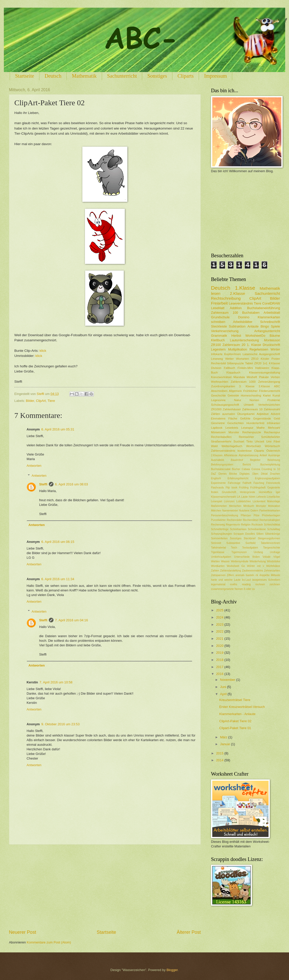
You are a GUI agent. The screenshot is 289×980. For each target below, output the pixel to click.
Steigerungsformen (269, 538)
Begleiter (255, 460)
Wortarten (243, 359)
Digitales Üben (249, 474)
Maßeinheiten (219, 506)
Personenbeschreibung (225, 515)
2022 (220, 631)
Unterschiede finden (247, 557)
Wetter (229, 359)
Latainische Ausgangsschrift (261, 354)
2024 (220, 617)
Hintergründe (248, 492)
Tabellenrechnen (270, 543)
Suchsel (239, 441)
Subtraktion (237, 326)
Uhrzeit (259, 441)
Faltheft (247, 483)
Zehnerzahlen (272, 571)
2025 (220, 610)
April (224, 694)
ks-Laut (247, 580)
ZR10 (255, 359)
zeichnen (275, 584)
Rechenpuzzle (252, 432)
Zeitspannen (218, 575)
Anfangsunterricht (267, 331)
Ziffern (231, 575)
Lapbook (217, 428)
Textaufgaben (250, 548)
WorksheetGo (255, 336)
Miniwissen (218, 432)
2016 (220, 674)
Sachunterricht (122, 76)
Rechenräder (235, 520)
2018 (220, 660)
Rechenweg (218, 525)
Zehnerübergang (269, 382)
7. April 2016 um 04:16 (71, 620)
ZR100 (216, 345)
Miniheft (252, 377)
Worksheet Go (236, 566)
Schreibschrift (270, 322)
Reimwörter (246, 437)
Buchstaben (251, 313)
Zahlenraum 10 (252, 409)
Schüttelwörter (271, 437)
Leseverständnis (241, 303)
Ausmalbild (217, 460)
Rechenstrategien (270, 520)
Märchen (216, 511)
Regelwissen (259, 349)
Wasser (225, 561)
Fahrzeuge (234, 483)
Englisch (216, 478)
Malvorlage (274, 501)
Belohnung (274, 460)
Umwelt (249, 405)
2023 (220, 625)
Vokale (266, 557)
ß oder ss (249, 589)
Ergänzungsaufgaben (268, 478)
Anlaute (253, 326)
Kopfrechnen (232, 354)
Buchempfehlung (270, 465)
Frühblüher (250, 391)
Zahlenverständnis (223, 451)
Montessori (272, 340)
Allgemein (235, 391)
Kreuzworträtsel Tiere (235, 700)
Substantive (233, 543)
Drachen (275, 474)
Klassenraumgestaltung (265, 372)
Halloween (262, 368)
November (228, 680)
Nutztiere (244, 511)
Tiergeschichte (271, 548)
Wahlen (215, 561)
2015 (220, 753)
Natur (238, 400)
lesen (216, 293)
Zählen (215, 414)
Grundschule (220, 317)
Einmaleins (218, 418)
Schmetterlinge (220, 529)
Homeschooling (251, 395)
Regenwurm (233, 525)
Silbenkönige (273, 534)
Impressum (215, 76)
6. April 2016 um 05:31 (58, 429)
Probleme (274, 400)
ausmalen (229, 414)
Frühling (244, 488)
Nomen (254, 400)
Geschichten (236, 423)
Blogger (172, 970)
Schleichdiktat (272, 525)
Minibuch (248, 506)
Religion (246, 525)
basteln (250, 575)
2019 (220, 653)
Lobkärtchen (244, 501)
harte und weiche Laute (226, 580)
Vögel (277, 557)
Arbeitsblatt (272, 313)
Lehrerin (261, 497)
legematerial (218, 584)
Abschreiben (219, 391)
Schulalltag (274, 529)
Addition (236, 308)
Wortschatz (253, 446)
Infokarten (274, 423)
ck (257, 575)
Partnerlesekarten (270, 511)
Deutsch (53, 76)
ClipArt (41, 401)
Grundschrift (229, 492)
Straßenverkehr (221, 441)
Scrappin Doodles (244, 534)
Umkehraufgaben (221, 557)
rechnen (260, 584)
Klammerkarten (269, 317)
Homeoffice (265, 492)
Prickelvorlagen (271, 515)
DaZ (213, 474)
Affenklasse (231, 455)
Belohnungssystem (222, 465)
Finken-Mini (245, 368)
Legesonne (218, 400)
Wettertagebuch (232, 446)
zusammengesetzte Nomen (227, 589)
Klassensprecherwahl (224, 497)
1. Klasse (254, 345)
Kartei (267, 395)
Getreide (233, 395)
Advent (275, 414)
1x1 (265, 363)
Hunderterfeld (255, 423)
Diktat (264, 474)
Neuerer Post (23, 932)
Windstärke (273, 561)
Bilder (30, 401)
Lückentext (259, 501)
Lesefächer (274, 497)
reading (246, 584)
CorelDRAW (271, 303)
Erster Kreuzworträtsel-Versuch (242, 707)
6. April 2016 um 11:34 (58, 579)
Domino (244, 317)
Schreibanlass (238, 529)
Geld (277, 418)
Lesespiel (217, 501)
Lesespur (247, 428)
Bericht (247, 465)
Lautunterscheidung (244, 340)
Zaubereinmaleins (252, 571)
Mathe (261, 428)
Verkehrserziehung (225, 331)
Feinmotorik (273, 483)
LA (239, 497)
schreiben (218, 322)
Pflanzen (246, 515)
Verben (275, 377)
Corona (256, 469)
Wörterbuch (272, 446)
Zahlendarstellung (230, 571)
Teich (234, 548)
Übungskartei (246, 414)
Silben (260, 534)
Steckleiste (219, 326)
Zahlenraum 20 (234, 345)
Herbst (236, 336)
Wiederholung (258, 561)
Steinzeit (216, 543)
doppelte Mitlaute (270, 575)
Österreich (273, 451)
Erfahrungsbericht (238, 478)
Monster (234, 432)
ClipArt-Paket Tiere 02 (235, 721)
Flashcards (217, 488)
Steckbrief (250, 538)
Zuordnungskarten (223, 386)
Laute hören (248, 497)
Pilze (257, 515)
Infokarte (217, 354)
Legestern (218, 349)
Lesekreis (232, 428)
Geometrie (218, 423)
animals (240, 575)
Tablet (249, 363)
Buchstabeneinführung (264, 308)
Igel (278, 492)
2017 (220, 667)
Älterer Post (189, 932)
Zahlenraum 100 (225, 313)
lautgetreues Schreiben (266, 580)
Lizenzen (229, 501)
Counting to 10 (271, 469)
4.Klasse (274, 363)
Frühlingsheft (258, 488)
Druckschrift (271, 345)
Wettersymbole (240, 561)
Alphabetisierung (248, 455)
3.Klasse (264, 386)
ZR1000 (216, 409)
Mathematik (84, 76)
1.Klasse (245, 288)
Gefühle (245, 418)
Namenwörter (230, 511)
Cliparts (186, 76)
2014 (220, 760)
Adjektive (263, 414)
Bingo (265, 326)
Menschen (235, 506)
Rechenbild (218, 363)
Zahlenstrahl (272, 409)
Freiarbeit (219, 303)
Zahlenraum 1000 (243, 382)
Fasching (259, 483)
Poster (276, 359)
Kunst (276, 395)
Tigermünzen (239, 552)
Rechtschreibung (226, 298)
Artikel (263, 455)
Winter (275, 349)
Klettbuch (218, 340)
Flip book (231, 488)
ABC (277, 386)
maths (234, 584)
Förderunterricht (270, 391)
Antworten (34, 466)
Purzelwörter (218, 520)
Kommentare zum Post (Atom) (49, 942)
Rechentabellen (221, 437)
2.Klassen (217, 455)
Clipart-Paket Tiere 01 (235, 728)
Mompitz (261, 506)
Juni (223, 687)
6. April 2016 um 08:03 (71, 484)
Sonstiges (157, 76)
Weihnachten (220, 382)
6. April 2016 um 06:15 (58, 542)
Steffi (43, 484)
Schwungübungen (221, 534)
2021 (220, 639)
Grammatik (219, 336)
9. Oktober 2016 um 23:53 (61, 724)
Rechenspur (272, 432)
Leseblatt (218, 308)
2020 (220, 646)
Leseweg (217, 359)
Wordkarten (218, 566)
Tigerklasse (218, 552)
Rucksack (257, 525)
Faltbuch (229, 368)
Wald (214, 446)
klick (43, 351)
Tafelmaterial (218, 548)
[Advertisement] (105, 887)
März (224, 737)
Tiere (51, 401)
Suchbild (250, 543)
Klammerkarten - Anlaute (237, 714)
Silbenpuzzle (236, 363)
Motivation (274, 506)
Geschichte (218, 395)
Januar (225, 744)
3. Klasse (247, 386)
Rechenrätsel (251, 520)
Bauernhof (237, 460)
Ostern (254, 511)
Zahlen (215, 571)
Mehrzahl (274, 428)
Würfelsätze (273, 566)
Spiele (275, 326)
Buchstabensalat (221, 469)
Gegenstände (262, 418)
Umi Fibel (273, 441)
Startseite (25, 76)
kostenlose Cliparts (251, 451)
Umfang (258, 552)
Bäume (275, 336)
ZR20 (258, 363)
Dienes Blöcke (228, 474)
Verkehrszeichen (269, 405)
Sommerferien (219, 538)
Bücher (236, 469)
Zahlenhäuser (232, 409)
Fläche (233, 418)
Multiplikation (238, 349)
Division (216, 368)
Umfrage (275, 552)
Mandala (239, 377)
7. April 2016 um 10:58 (56, 682)
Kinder (265, 359)
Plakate (264, 377)
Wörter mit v (255, 566)
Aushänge (274, 455)
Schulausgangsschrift (225, 405)
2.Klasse (237, 293)
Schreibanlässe (257, 529)
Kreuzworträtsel (221, 377)
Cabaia (246, 469)
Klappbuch (233, 372)
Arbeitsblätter (243, 322)
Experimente (218, 483)
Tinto (249, 441)
